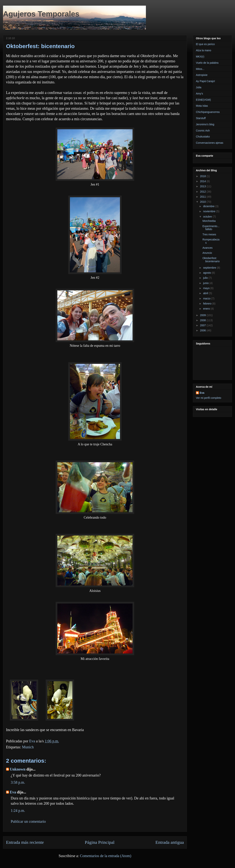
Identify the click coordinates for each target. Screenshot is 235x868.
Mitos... (200, 69)
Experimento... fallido (211, 228)
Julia (199, 87)
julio (206, 278)
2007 (203, 325)
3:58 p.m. (18, 782)
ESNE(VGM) (203, 100)
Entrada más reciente (25, 842)
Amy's (199, 94)
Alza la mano (204, 50)
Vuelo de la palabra (207, 63)
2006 (203, 330)
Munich (28, 747)
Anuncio (207, 253)
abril (206, 293)
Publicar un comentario (28, 821)
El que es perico (205, 44)
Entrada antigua (170, 842)
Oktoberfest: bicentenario (211, 260)
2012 (203, 192)
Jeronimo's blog (205, 124)
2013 (203, 186)
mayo (207, 288)
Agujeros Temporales (41, 14)
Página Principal (100, 842)
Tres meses (209, 234)
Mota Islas (202, 106)
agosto (207, 273)
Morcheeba (209, 221)
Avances (207, 248)
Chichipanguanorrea (208, 112)
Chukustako (203, 137)
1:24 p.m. (18, 811)
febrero (208, 304)
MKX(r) (200, 57)
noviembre (210, 211)
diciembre (209, 206)
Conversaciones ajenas (210, 143)
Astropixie (202, 75)
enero (207, 309)
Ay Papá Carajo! (205, 81)
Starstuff (201, 118)
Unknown (18, 769)
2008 (203, 320)
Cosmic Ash (203, 131)
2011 (203, 197)
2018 (203, 176)
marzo (207, 298)
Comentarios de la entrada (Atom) (106, 856)
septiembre (210, 268)
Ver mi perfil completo (209, 398)
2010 (203, 202)
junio (206, 283)
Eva (13, 792)
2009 (203, 315)
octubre (208, 217)
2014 (203, 181)
